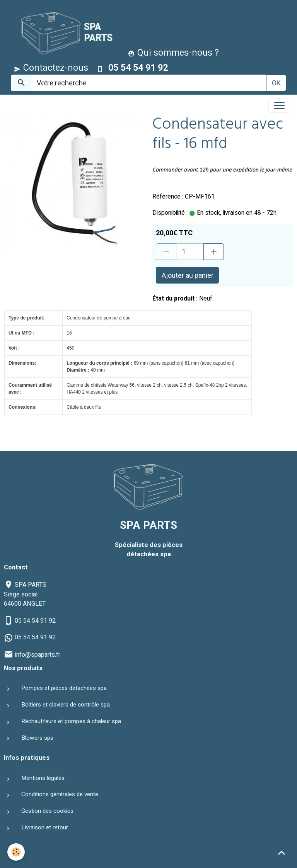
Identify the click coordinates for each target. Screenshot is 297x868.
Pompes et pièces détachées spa (64, 688)
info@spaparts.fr (38, 655)
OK (276, 83)
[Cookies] (16, 852)
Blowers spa (37, 738)
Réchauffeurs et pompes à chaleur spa (71, 721)
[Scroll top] (282, 853)
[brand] (64, 32)
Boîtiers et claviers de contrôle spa (66, 705)
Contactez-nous (51, 68)
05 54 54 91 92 (35, 621)
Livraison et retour (45, 827)
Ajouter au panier (188, 275)
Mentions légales (43, 778)
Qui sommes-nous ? (173, 53)
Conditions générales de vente (60, 794)
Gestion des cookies (47, 811)
